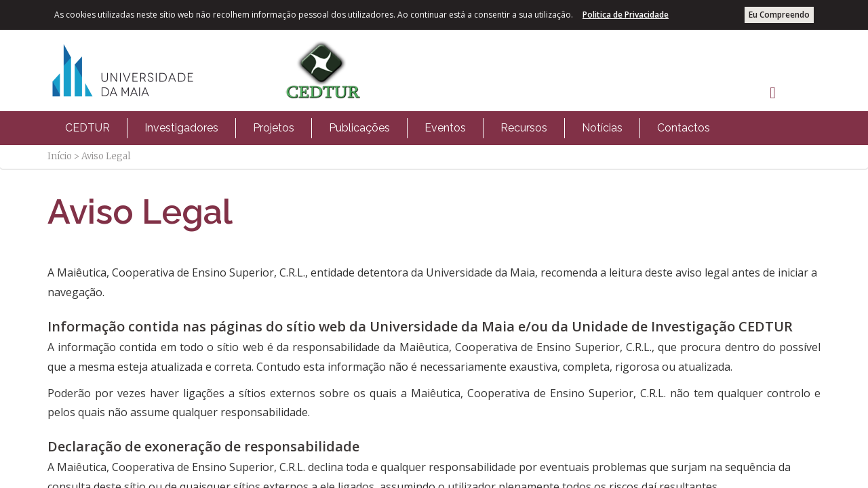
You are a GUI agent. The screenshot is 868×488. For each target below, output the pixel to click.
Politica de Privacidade (626, 15)
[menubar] (388, 128)
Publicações (359, 128)
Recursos (524, 128)
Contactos (684, 128)
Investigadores (181, 128)
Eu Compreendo (779, 15)
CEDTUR (87, 128)
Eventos (445, 128)
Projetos (274, 128)
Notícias (602, 128)
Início (60, 156)
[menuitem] (87, 128)
